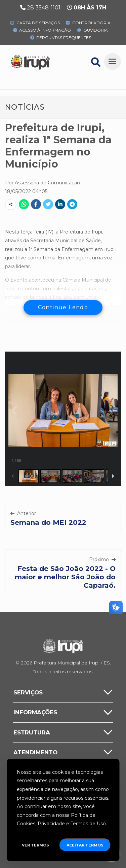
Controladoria (88, 23)
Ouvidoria (93, 30)
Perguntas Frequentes (61, 38)
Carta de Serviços (35, 23)
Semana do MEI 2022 (48, 522)
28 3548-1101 (44, 8)
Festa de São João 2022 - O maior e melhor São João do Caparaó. (65, 577)
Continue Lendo (63, 307)
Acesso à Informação (42, 30)
